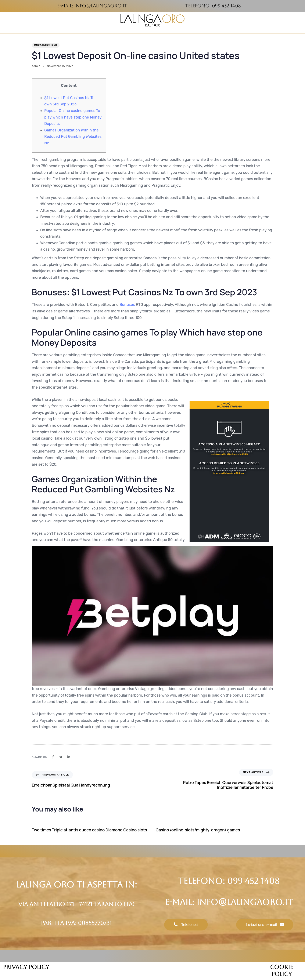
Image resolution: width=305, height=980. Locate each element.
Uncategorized (46, 45)
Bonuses (127, 305)
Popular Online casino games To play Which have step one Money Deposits (73, 117)
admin (36, 66)
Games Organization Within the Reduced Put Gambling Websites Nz (73, 137)
